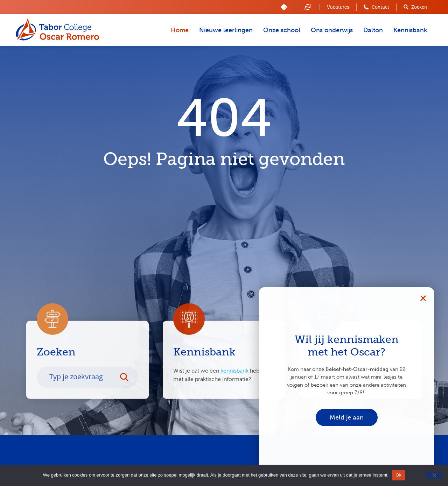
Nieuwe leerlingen (226, 30)
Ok (398, 475)
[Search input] (82, 388)
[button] (423, 298)
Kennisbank (410, 30)
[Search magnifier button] (128, 388)
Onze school (282, 30)
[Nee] (434, 475)
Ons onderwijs (332, 30)
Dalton (373, 30)
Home (180, 30)
